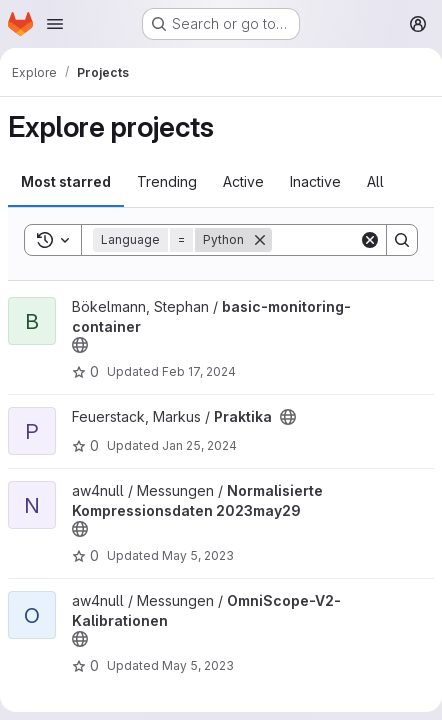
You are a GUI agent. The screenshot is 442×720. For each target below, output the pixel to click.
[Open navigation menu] (55, 24)
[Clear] (370, 240)
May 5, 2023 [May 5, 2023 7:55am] (198, 665)
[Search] (402, 240)
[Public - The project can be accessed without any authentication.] (80, 345)
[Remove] (260, 240)
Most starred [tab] (66, 181)
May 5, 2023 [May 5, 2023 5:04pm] (198, 555)
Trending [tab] (167, 181)
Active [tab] (243, 181)
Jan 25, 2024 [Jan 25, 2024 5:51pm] (199, 445)
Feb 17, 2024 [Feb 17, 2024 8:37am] (199, 371)
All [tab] (375, 181)
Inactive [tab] (315, 181)
